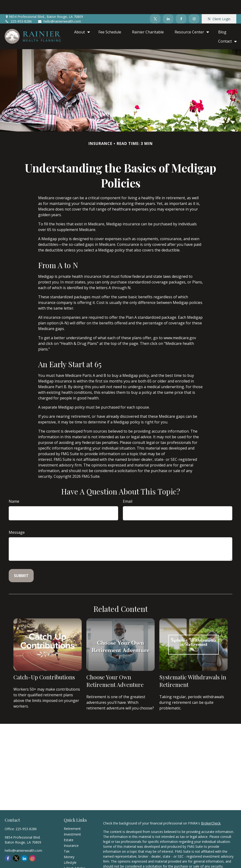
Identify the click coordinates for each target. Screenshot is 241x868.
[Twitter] (155, 5)
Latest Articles (75, 854)
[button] (81, 18)
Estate (69, 826)
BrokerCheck (211, 809)
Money (69, 843)
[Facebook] (181, 5)
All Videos (71, 860)
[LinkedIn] (168, 5)
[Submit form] (21, 561)
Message (17, 518)
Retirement (72, 814)
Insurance (71, 831)
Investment (72, 820)
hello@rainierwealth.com (59, 7)
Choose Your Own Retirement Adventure (115, 667)
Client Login (219, 5)
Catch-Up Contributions (44, 663)
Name (14, 487)
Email (128, 487)
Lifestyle (70, 848)
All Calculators (74, 865)
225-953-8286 (18, 7)
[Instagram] (194, 5)
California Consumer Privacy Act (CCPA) (133, 866)
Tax (67, 837)
